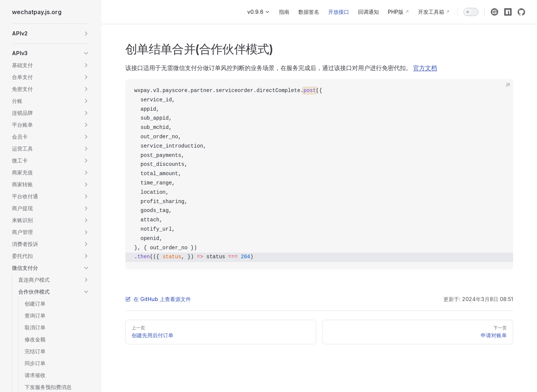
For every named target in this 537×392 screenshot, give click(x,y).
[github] (521, 12)
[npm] (508, 12)
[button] (51, 34)
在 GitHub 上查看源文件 (158, 299)
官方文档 (425, 68)
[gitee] (494, 12)
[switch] (471, 12)
